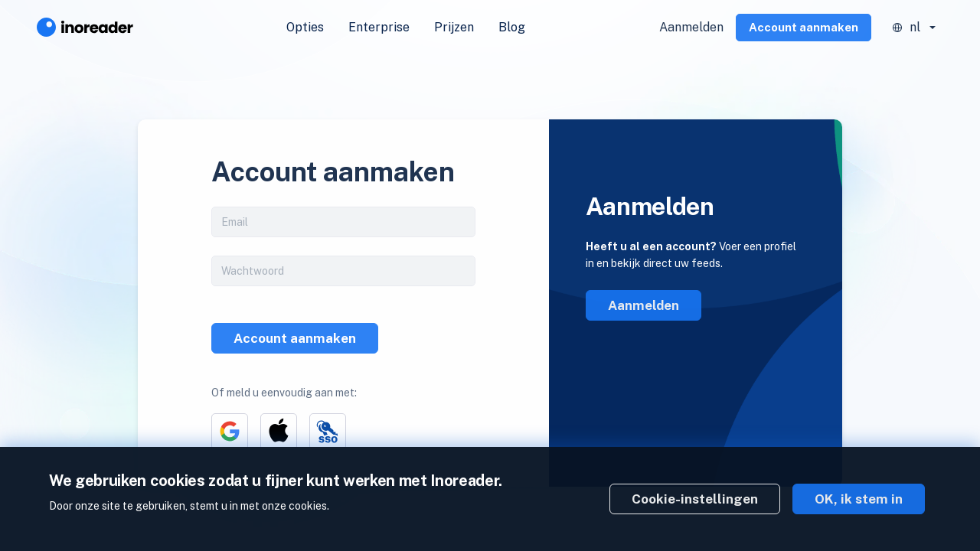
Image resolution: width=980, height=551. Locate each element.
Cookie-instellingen (695, 499)
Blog (512, 27)
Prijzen (454, 27)
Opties (305, 27)
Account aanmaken (804, 27)
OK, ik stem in (859, 499)
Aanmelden (691, 27)
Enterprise (379, 27)
